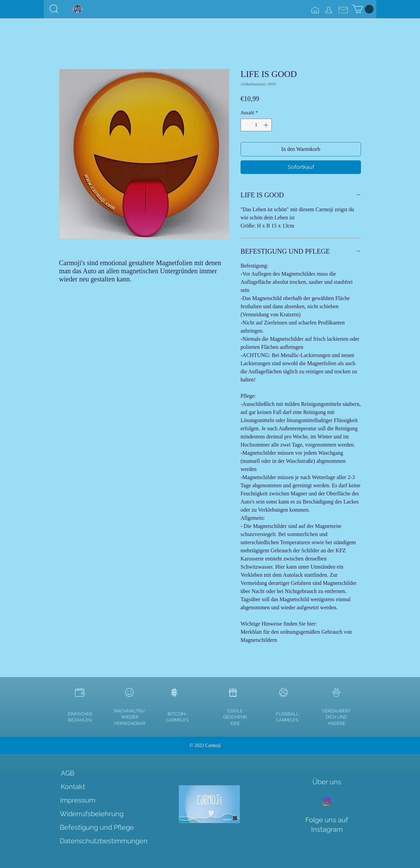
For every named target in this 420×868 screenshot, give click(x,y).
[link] (363, 9)
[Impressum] (78, 800)
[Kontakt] (73, 787)
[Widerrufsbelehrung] (92, 814)
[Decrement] (246, 125)
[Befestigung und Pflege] (97, 827)
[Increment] (266, 125)
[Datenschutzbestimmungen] (104, 841)
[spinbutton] (256, 125)
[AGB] (67, 773)
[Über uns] (327, 782)
